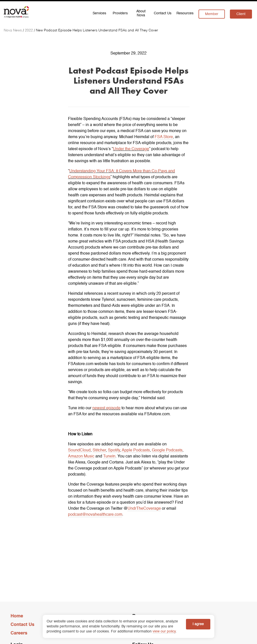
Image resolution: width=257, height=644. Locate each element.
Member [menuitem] (212, 14)
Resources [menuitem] (185, 13)
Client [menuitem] (241, 14)
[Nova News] (13, 30)
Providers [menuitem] (120, 13)
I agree (198, 624)
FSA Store (164, 137)
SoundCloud (79, 450)
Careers (19, 633)
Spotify (114, 450)
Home (17, 616)
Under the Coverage (131, 149)
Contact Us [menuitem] (163, 13)
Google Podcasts (167, 450)
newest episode (106, 408)
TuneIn (109, 456)
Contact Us (22, 625)
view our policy (164, 631)
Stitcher (99, 450)
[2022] (29, 30)
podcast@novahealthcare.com (95, 515)
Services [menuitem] (99, 13)
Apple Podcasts (136, 450)
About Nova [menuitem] (141, 13)
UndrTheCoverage (144, 509)
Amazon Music (81, 456)
